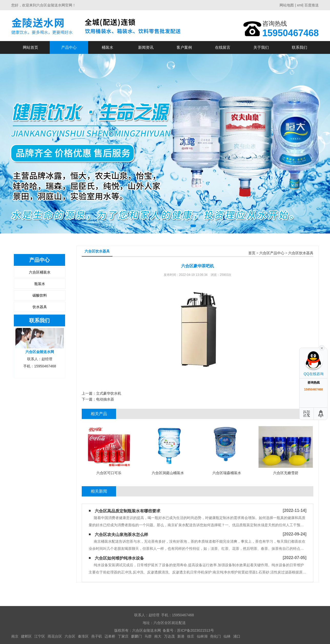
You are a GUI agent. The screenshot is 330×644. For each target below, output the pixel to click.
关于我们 (261, 47)
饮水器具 (40, 307)
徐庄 (191, 636)
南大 (158, 636)
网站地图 (287, 5)
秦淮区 (83, 636)
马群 (148, 636)
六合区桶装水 (40, 272)
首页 (252, 253)
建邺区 (26, 636)
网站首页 (30, 47)
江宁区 (40, 636)
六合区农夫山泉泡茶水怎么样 (121, 535)
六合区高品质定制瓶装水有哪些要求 (128, 511)
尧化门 (215, 636)
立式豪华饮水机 (109, 393)
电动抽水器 (105, 399)
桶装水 (107, 47)
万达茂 (169, 636)
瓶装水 (40, 284)
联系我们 (300, 47)
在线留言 (223, 47)
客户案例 (184, 47)
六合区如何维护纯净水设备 (119, 558)
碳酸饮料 (40, 295)
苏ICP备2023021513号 (195, 630)
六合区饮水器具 (301, 253)
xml (300, 5)
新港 (181, 636)
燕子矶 (97, 636)
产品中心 (69, 47)
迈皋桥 (110, 636)
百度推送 (312, 5)
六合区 (70, 636)
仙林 (227, 636)
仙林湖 (202, 636)
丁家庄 (123, 636)
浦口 (237, 636)
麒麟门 (137, 636)
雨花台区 (55, 636)
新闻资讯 (146, 47)
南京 (15, 636)
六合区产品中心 (272, 253)
